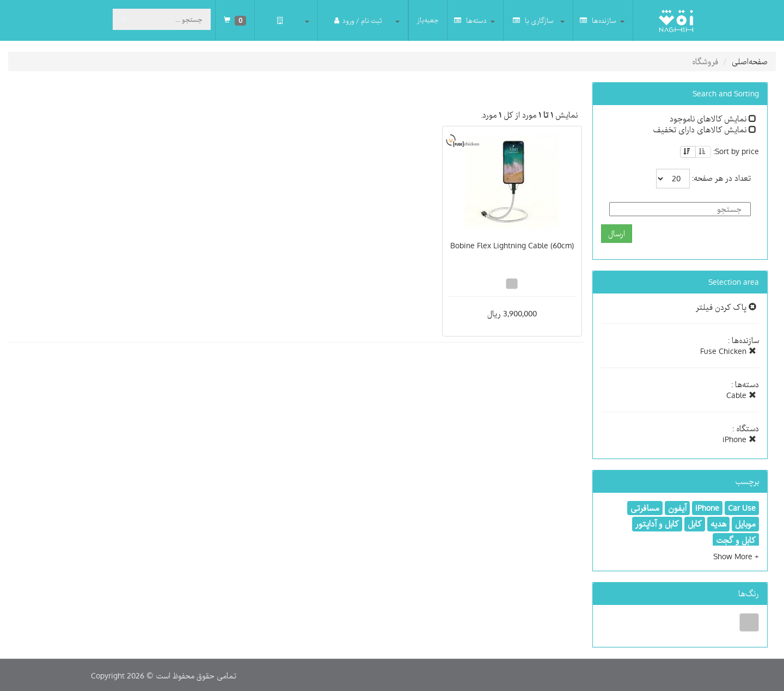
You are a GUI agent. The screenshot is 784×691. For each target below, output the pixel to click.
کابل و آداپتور (657, 524)
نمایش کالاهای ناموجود (713, 119)
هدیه (718, 524)
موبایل (745, 524)
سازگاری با (533, 20)
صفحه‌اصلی (750, 62)
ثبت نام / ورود (358, 20)
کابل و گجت (736, 540)
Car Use (742, 508)
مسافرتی (645, 508)
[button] (736, 557)
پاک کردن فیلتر (726, 307)
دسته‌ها (470, 20)
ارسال (617, 234)
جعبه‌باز (428, 20)
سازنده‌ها (598, 20)
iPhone (739, 439)
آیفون (677, 508)
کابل (695, 524)
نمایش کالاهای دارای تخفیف (705, 130)
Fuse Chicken (728, 351)
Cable (741, 395)
